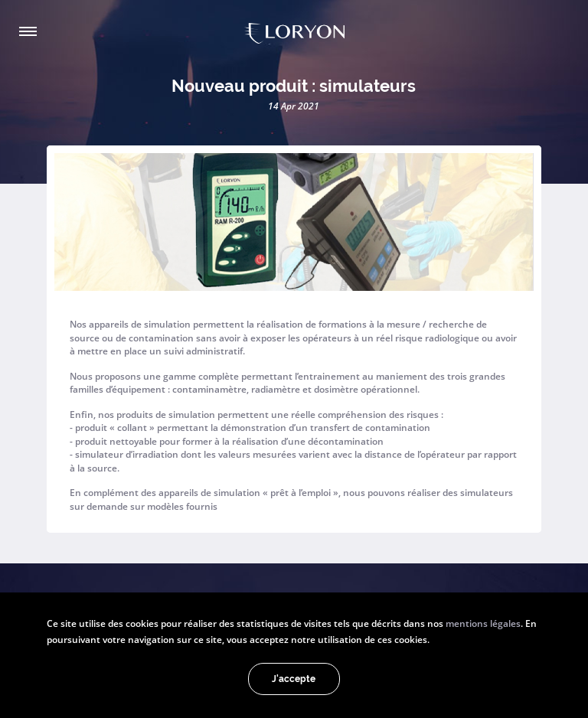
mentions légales (483, 623)
